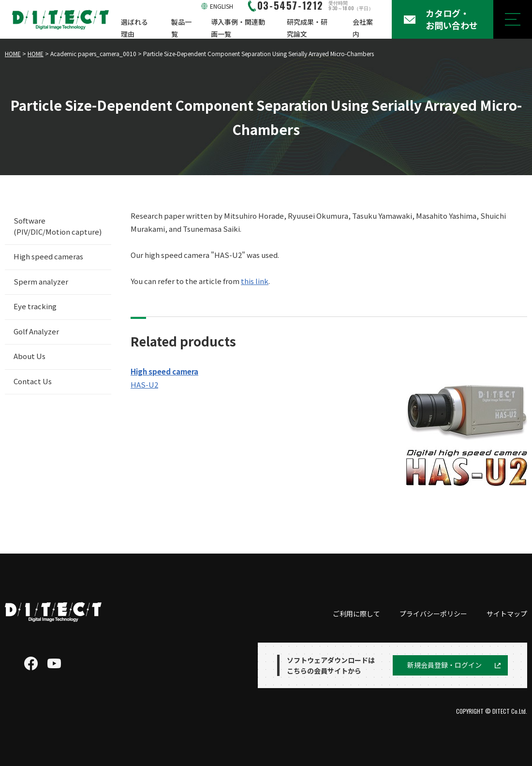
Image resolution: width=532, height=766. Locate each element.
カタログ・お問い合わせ (452, 19)
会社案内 (363, 28)
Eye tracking (35, 306)
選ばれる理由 (134, 28)
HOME (13, 53)
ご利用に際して (356, 614)
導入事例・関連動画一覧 (238, 28)
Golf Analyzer (36, 331)
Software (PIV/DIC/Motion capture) (58, 226)
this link (255, 281)
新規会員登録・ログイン (444, 665)
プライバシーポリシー (433, 614)
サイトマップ (507, 614)
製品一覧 (181, 28)
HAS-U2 (144, 384)
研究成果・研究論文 (307, 28)
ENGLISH (222, 6)
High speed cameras (48, 256)
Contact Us (33, 381)
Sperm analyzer (41, 281)
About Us (30, 356)
